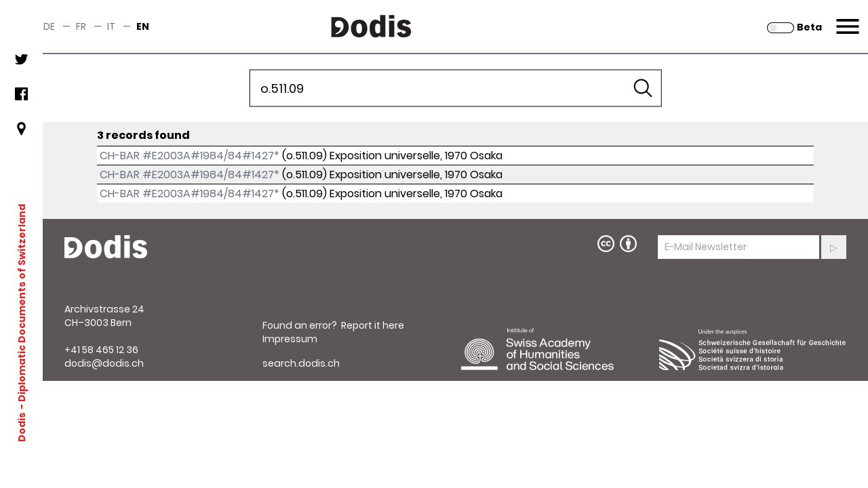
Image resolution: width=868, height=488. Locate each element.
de (49, 26)
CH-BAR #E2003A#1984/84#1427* (190, 156)
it (111, 26)
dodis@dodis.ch (104, 363)
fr (81, 26)
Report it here (373, 325)
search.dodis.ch (301, 363)
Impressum (290, 339)
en (143, 26)
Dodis (22, 426)
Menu (846, 18)
